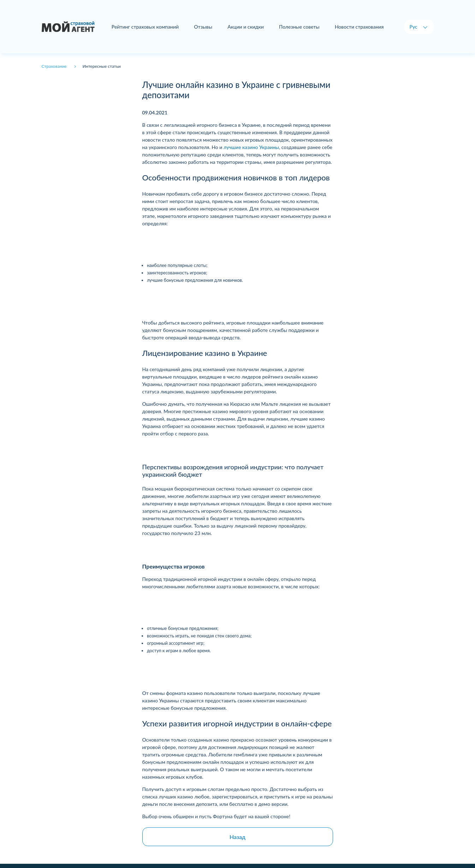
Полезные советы (299, 27)
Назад (238, 837)
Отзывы (203, 27)
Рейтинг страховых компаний (145, 27)
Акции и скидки (245, 27)
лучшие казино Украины (251, 147)
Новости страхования (359, 27)
